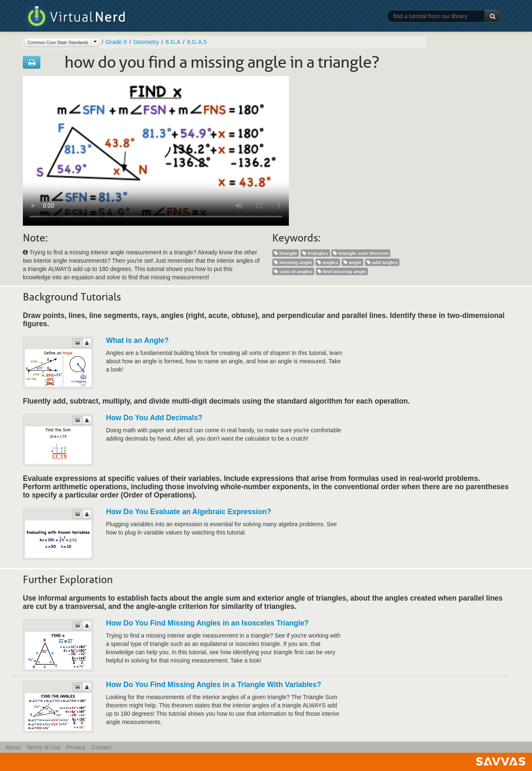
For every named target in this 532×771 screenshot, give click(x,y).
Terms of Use (43, 747)
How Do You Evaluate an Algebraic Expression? (188, 512)
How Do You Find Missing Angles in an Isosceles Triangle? (207, 623)
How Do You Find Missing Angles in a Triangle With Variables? (214, 685)
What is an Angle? (137, 340)
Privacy (76, 747)
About (13, 747)
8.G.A (173, 42)
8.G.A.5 (197, 42)
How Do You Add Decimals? (154, 418)
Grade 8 (116, 42)
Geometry (146, 42)
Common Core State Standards (58, 42)
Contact (101, 747)
